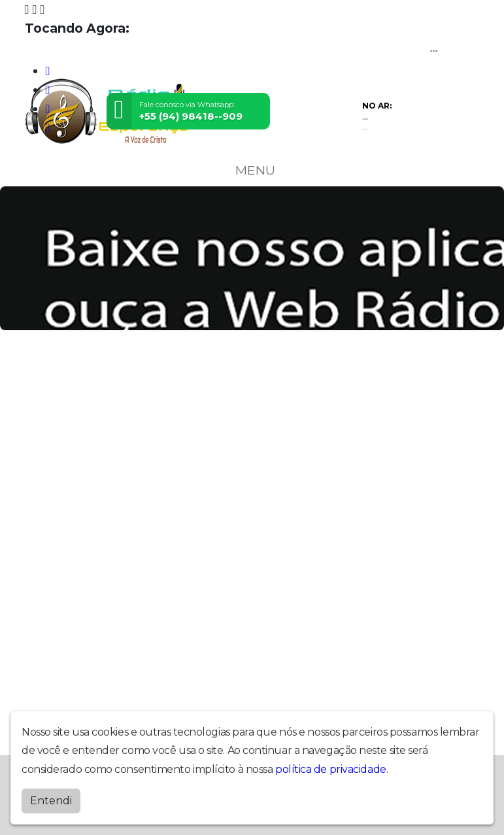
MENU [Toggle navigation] (252, 170)
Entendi (51, 801)
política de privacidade (331, 769)
